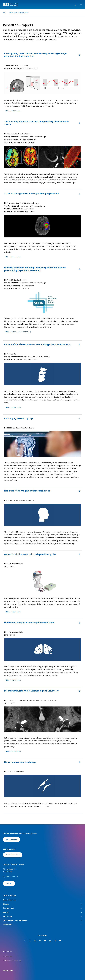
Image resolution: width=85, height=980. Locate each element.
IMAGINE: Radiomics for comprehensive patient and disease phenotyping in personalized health (43, 269)
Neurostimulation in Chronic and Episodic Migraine (43, 554)
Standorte (42, 925)
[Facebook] (25, 941)
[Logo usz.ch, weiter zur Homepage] (10, 5)
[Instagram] (50, 941)
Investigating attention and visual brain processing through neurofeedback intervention (43, 55)
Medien (42, 912)
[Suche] (75, 5)
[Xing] (35, 941)
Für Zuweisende (42, 896)
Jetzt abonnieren (13, 855)
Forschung (42, 917)
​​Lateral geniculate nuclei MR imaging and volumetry (43, 691)
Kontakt (9, 883)
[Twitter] (30, 941)
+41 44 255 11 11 (12, 877)
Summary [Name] (26, 332)
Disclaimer (7, 956)
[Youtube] (45, 941)
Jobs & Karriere (42, 900)
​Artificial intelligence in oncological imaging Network (43, 194)
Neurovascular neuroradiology (43, 762)
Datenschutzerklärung (12, 961)
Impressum (8, 952)
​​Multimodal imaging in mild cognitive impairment (43, 623)
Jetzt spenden (12, 839)
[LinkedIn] (40, 941)
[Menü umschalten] (81, 5)
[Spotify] (60, 941)
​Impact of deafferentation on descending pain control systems (43, 344)
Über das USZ (42, 908)
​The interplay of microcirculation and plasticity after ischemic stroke (43, 123)
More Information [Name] (12, 111)
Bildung (42, 904)
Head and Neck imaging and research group (43, 491)
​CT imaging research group (43, 418)
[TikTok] (55, 941)
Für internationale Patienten (42, 921)
